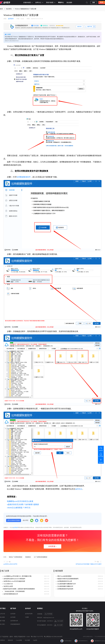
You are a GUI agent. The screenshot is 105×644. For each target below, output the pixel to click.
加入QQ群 (59, 621)
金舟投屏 (13, 614)
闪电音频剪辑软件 (15, 624)
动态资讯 (9, 9)
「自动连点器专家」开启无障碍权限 (13, 591)
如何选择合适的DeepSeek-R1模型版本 (14, 579)
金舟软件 (9, 19)
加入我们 (2, 624)
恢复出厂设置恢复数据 (16, 557)
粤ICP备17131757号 (37, 637)
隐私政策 (10, 640)
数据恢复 (28, 557)
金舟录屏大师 (14, 621)
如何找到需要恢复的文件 (10, 594)
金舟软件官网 (29, 614)
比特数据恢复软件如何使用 (65, 589)
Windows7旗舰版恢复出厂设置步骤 (25, 9)
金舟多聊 (13, 617)
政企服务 (69, 2)
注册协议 (2, 640)
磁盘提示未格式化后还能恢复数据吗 (67, 579)
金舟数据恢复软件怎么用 (64, 581)
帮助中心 (61, 2)
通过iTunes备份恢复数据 (64, 576)
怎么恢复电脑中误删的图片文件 (66, 584)
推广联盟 (2, 621)
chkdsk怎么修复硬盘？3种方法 (19, 508)
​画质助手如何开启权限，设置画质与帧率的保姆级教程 (18, 589)
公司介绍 (2, 614)
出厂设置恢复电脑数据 (41, 557)
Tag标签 (35, 640)
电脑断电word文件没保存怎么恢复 (20, 501)
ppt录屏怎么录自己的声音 (10, 564)
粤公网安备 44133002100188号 (53, 637)
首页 (1, 9)
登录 (94, 2)
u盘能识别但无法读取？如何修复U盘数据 (23, 504)
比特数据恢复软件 (24, 177)
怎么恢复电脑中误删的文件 (65, 586)
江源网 (27, 617)
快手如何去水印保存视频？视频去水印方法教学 (89, 564)
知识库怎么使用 (7, 586)
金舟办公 (79, 489)
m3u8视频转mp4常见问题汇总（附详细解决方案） (17, 576)
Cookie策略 (19, 640)
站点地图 (27, 640)
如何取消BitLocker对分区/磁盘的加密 (14, 581)
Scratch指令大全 (7, 584)
